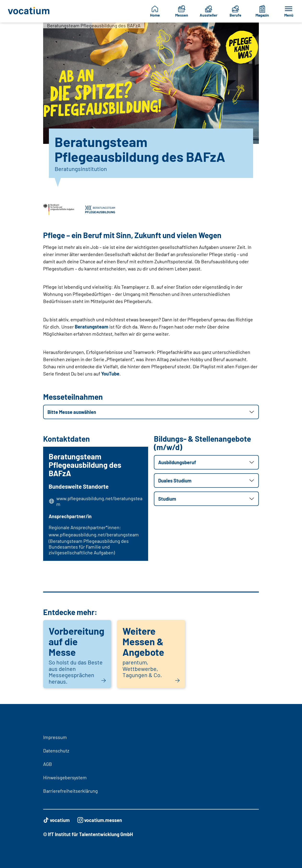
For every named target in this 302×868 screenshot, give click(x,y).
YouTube (110, 374)
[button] (151, 412)
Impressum (55, 737)
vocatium (56, 820)
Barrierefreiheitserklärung (70, 791)
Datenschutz (56, 751)
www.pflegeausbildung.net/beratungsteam (98, 501)
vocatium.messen (100, 820)
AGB (48, 764)
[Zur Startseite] (29, 11)
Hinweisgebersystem (65, 777)
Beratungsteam (92, 327)
